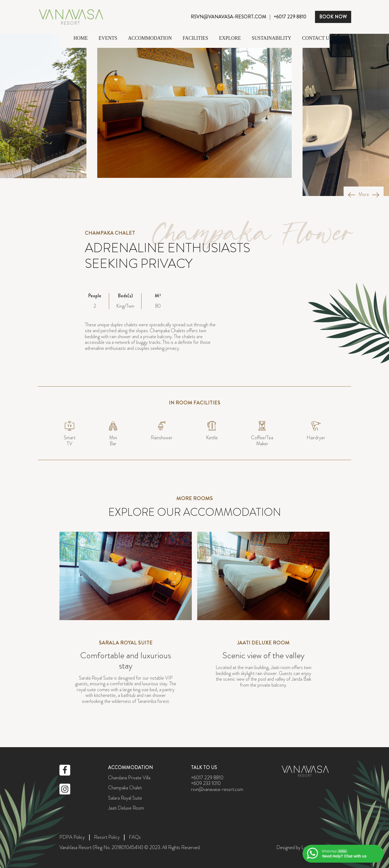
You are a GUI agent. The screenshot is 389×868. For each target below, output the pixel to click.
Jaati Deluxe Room (126, 808)
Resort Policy (107, 837)
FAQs (135, 837)
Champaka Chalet (125, 788)
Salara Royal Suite (125, 798)
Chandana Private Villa (129, 778)
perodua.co (195, 727)
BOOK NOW (333, 17)
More (364, 195)
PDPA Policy (72, 837)
